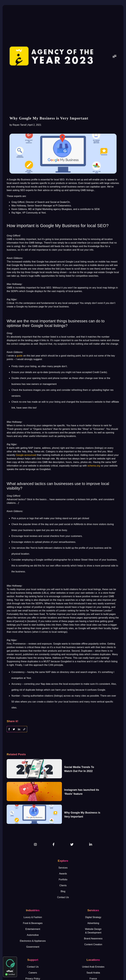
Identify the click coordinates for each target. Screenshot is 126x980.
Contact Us (63, 897)
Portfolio (63, 880)
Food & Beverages (33, 923)
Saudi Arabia (93, 973)
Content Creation (93, 944)
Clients (63, 885)
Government (33, 947)
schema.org (94, 466)
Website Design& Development (93, 931)
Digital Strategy (93, 917)
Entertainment (33, 929)
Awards (63, 874)
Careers (33, 973)
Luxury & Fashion (33, 917)
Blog (63, 891)
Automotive (33, 935)
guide (20, 356)
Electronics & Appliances (33, 941)
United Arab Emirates (93, 967)
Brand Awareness (93, 939)
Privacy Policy (33, 979)
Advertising (93, 923)
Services (63, 868)
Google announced (26, 455)
